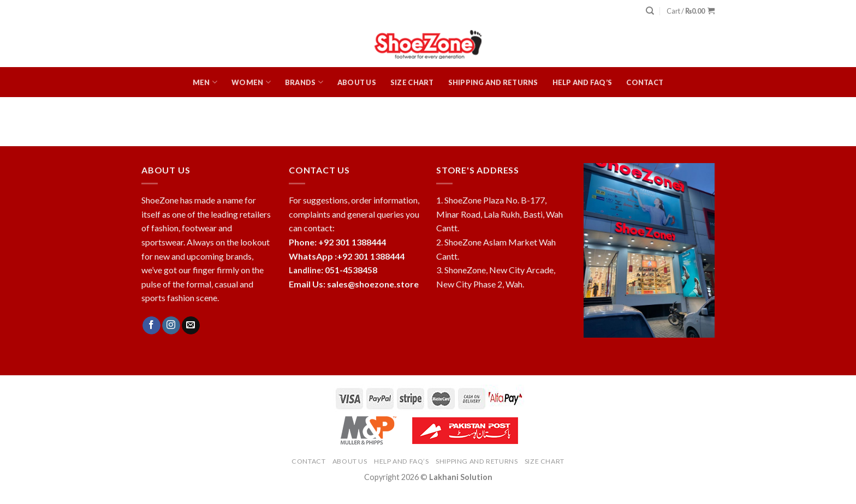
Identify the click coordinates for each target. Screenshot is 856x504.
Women (251, 82)
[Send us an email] (191, 326)
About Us (357, 82)
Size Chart (412, 82)
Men (205, 82)
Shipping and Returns (493, 82)
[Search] (650, 11)
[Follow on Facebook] (151, 326)
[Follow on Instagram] (171, 326)
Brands (304, 82)
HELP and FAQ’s (582, 82)
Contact (645, 82)
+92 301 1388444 (371, 256)
